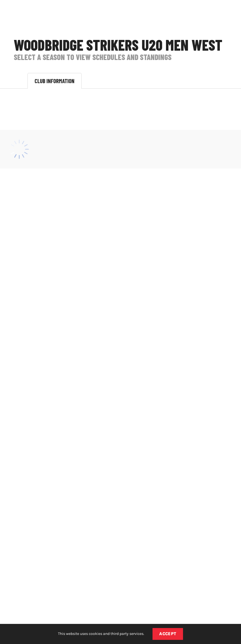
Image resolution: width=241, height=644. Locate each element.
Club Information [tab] (55, 81)
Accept (168, 634)
